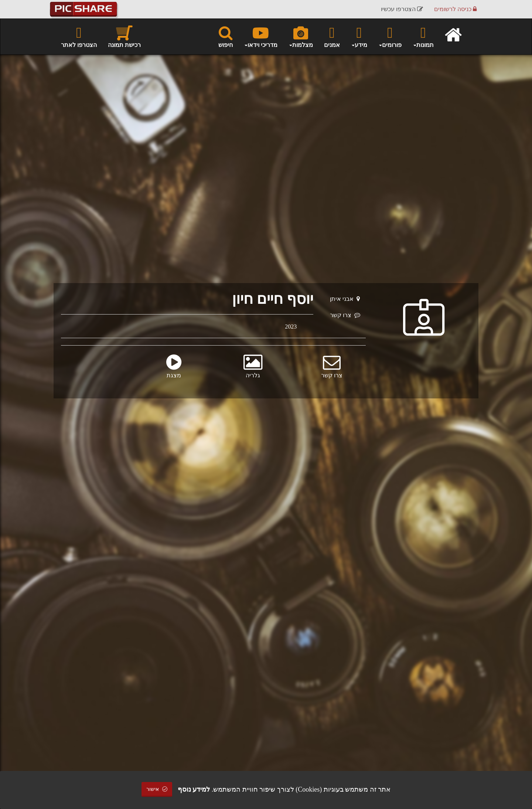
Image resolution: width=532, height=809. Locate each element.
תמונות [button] (423, 36)
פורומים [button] (390, 36)
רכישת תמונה (124, 36)
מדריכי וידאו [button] (261, 36)
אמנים (332, 36)
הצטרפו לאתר (79, 36)
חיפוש (226, 36)
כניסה (455, 9)
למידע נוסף (194, 789)
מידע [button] (359, 36)
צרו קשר (345, 315)
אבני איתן (345, 299)
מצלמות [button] (301, 36)
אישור (157, 789)
